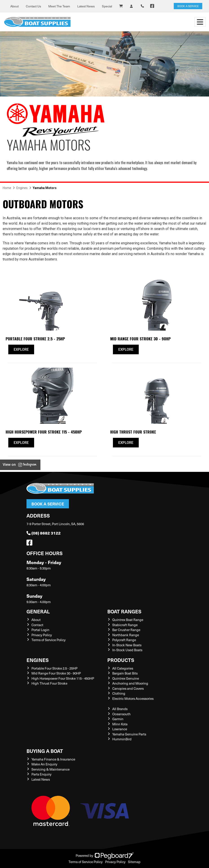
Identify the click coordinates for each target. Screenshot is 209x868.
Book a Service (48, 504)
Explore (21, 349)
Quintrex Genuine (126, 678)
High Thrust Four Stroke (49, 683)
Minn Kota (120, 724)
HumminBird (122, 739)
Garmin (118, 719)
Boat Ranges (124, 611)
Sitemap (134, 862)
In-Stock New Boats (127, 645)
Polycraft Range (124, 640)
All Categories (123, 668)
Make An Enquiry (44, 764)
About (14, 6)
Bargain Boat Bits (125, 673)
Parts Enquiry (41, 774)
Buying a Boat (45, 751)
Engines (38, 660)
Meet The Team (59, 6)
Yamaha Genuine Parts (129, 734)
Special (107, 6)
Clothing (119, 693)
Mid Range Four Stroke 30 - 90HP (56, 673)
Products (121, 660)
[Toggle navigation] (200, 22)
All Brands (120, 709)
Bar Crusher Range (126, 630)
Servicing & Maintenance (51, 769)
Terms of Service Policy (48, 640)
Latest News (86, 6)
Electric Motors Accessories (133, 698)
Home (7, 188)
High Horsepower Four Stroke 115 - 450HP (63, 678)
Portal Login (40, 630)
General (38, 611)
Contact (37, 625)
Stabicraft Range (125, 625)
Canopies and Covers (128, 688)
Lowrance (120, 729)
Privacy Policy (42, 635)
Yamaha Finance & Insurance (53, 759)
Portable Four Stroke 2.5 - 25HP (54, 668)
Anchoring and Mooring (130, 683)
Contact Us (33, 6)
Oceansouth (121, 714)
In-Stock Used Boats (127, 650)
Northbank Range (126, 635)
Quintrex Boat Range (128, 620)
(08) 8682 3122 (44, 533)
